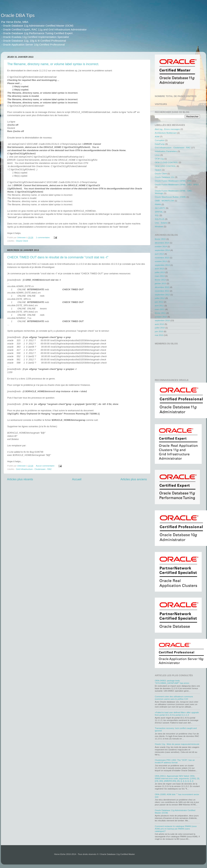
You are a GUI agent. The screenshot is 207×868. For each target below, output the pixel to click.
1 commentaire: (43, 237)
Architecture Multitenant (166, 133)
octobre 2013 (161, 261)
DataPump (160, 144)
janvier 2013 (160, 283)
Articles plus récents (20, 479)
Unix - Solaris (161, 223)
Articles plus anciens (134, 479)
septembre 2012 (162, 295)
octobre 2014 (161, 246)
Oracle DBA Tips (18, 15)
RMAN (158, 204)
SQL (157, 215)
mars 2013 (160, 276)
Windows (159, 226)
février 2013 (160, 280)
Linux (157, 155)
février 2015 (160, 239)
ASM (157, 137)
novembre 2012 (162, 291)
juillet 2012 (160, 298)
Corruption (160, 140)
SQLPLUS (160, 219)
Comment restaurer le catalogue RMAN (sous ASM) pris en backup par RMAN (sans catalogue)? (176, 829)
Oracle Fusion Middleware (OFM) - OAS (173, 181)
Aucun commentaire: (46, 466)
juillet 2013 (160, 272)
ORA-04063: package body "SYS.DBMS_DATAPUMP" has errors (172, 682)
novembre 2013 (162, 258)
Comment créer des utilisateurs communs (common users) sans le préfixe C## (174, 698)
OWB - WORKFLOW (164, 201)
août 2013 (159, 269)
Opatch (158, 170)
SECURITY (160, 208)
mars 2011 (160, 309)
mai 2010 (159, 335)
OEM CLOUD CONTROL (166, 162)
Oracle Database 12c (165, 177)
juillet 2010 (160, 328)
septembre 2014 (162, 250)
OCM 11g (159, 159)
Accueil (77, 479)
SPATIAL (159, 212)
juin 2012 (159, 302)
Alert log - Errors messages (167, 129)
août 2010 (159, 324)
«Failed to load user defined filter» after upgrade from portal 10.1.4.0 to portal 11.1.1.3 (177, 714)
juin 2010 (159, 331)
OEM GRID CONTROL (165, 166)
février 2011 (160, 313)
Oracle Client (22, 241)
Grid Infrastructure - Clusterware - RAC (34, 469)
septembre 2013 (162, 265)
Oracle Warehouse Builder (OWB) (170, 197)
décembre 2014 (162, 243)
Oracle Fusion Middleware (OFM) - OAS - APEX (177, 184)
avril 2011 (159, 306)
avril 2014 (159, 254)
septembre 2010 (162, 320)
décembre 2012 (162, 287)
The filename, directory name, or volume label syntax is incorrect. (53, 64)
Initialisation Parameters (166, 151)
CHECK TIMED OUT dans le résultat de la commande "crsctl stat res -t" (58, 257)
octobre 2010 (161, 317)
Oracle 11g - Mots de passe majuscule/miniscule (177, 744)
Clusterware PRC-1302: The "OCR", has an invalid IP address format (175, 761)
